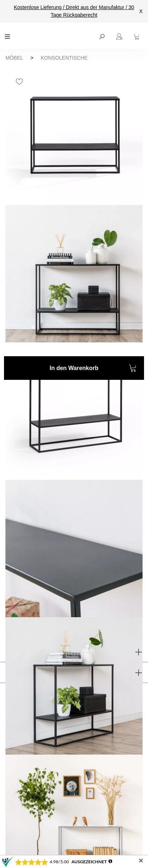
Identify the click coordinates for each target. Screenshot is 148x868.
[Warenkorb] (137, 36)
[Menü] (8, 36)
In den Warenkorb (93, 369)
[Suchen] (103, 36)
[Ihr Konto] (120, 36)
